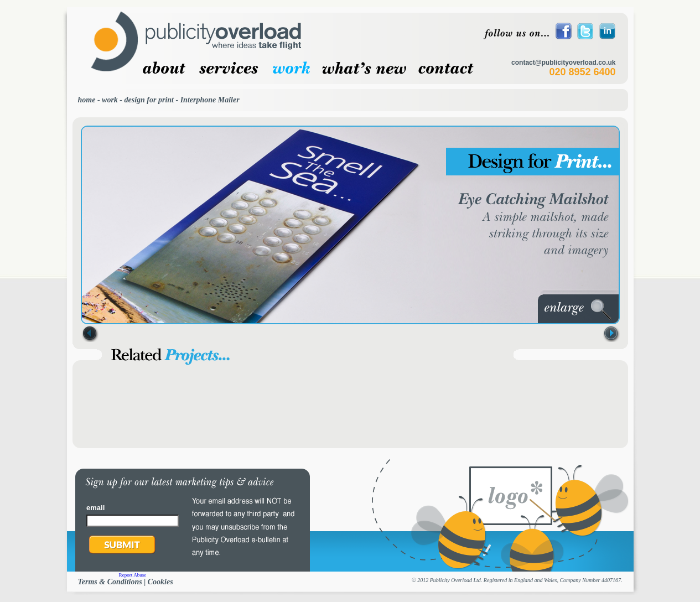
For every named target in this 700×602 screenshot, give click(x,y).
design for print (149, 100)
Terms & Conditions (110, 582)
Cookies (160, 582)
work (110, 100)
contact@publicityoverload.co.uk (563, 63)
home (87, 100)
